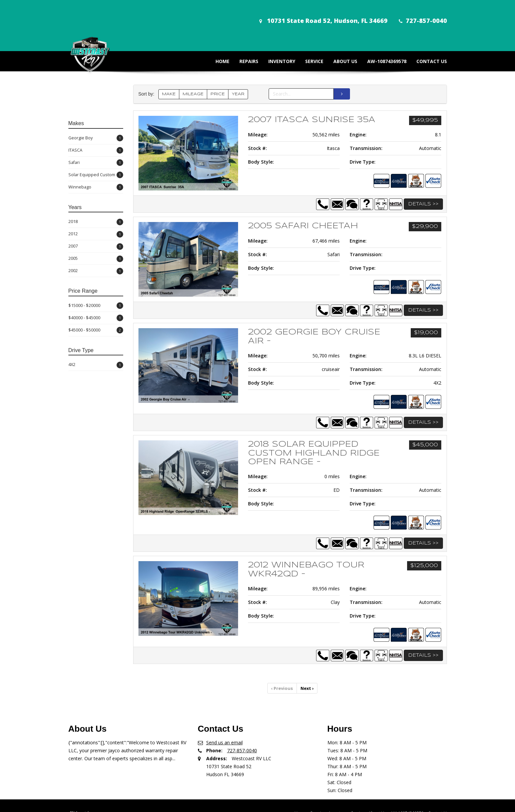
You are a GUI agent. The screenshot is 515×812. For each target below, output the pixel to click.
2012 (96, 211)
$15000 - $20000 (96, 283)
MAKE (169, 71)
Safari (96, 140)
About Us (340, 38)
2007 (96, 223)
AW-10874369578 (382, 38)
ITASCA (96, 127)
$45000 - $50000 (96, 307)
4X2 (96, 342)
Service (309, 38)
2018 (96, 199)
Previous (283, 664)
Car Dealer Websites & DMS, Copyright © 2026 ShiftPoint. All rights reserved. (259, 805)
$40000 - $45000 (96, 295)
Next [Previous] (306, 664)
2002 (96, 248)
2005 (96, 235)
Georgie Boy (96, 115)
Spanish (83, 789)
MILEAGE (193, 71)
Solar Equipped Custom (96, 152)
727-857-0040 (417, 14)
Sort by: (148, 71)
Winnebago (96, 164)
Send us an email (224, 718)
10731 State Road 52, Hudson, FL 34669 (317, 14)
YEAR (238, 71)
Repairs (244, 38)
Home (217, 38)
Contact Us (427, 38)
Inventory (277, 38)
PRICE (218, 71)
